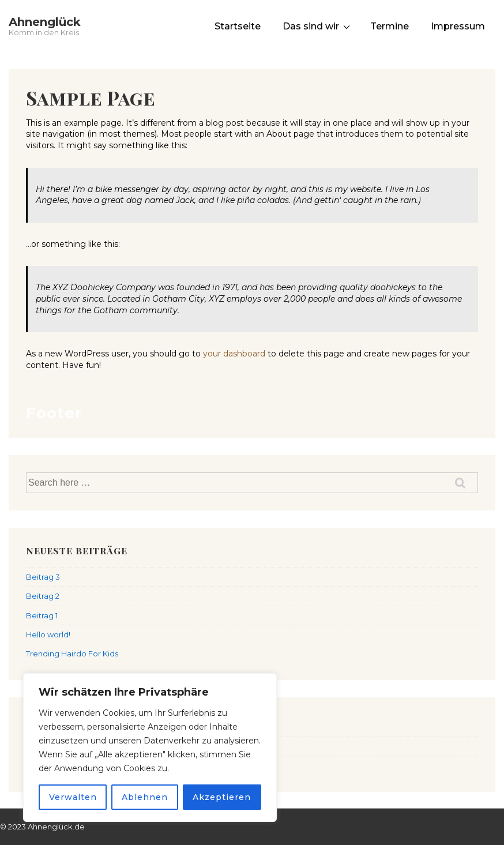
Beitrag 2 (43, 596)
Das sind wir (318, 26)
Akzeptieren (222, 797)
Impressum (458, 26)
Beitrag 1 (42, 615)
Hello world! (48, 634)
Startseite (238, 26)
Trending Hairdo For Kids (72, 654)
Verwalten (73, 797)
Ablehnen (145, 797)
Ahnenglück (45, 22)
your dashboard (234, 354)
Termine (390, 26)
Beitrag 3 (43, 577)
